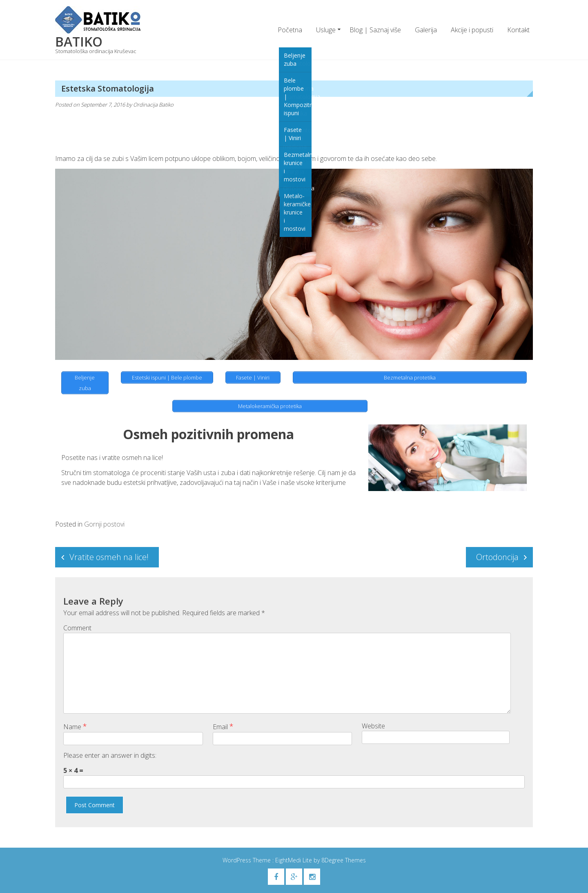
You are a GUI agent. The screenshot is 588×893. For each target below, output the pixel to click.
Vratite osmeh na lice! (109, 557)
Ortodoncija (497, 557)
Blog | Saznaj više (375, 30)
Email (223, 726)
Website (373, 726)
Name (75, 726)
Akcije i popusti (472, 30)
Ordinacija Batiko (153, 105)
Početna (290, 30)
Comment (77, 628)
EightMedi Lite (294, 860)
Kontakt (518, 30)
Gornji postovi (104, 524)
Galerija (426, 30)
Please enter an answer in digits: (110, 755)
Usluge (326, 30)
